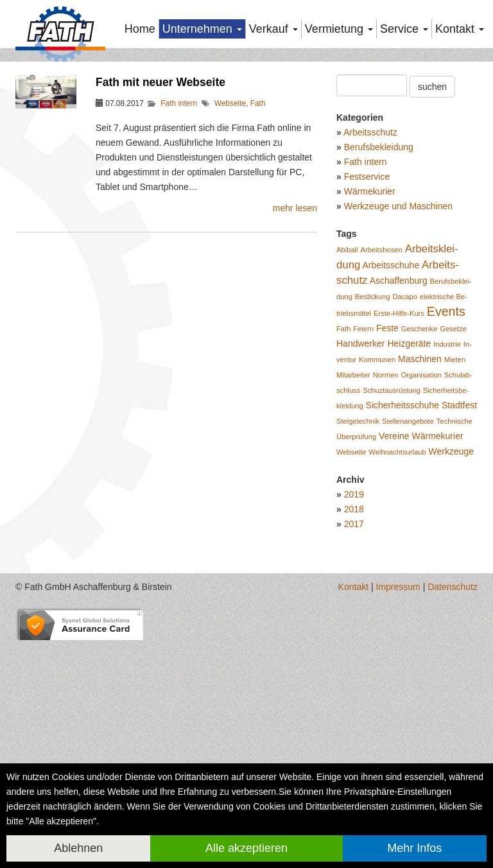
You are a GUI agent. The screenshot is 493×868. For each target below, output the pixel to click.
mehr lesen (295, 358)
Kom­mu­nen (377, 510)
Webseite (230, 254)
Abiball (347, 400)
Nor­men (386, 525)
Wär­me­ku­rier (437, 586)
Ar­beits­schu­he (391, 415)
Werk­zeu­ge (452, 602)
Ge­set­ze (453, 479)
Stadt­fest (459, 555)
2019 (354, 645)
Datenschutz (453, 737)
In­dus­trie (447, 494)
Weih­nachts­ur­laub (397, 602)
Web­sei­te (351, 602)
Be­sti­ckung (373, 447)
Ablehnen (78, 848)
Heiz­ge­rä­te (409, 494)
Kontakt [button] (460, 29)
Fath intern (179, 254)
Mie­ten (455, 510)
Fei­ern (363, 479)
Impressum (398, 737)
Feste (387, 478)
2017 (354, 674)
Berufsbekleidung (379, 297)
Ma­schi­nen (420, 509)
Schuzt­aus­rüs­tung (392, 541)
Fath (258, 254)
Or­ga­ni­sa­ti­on (421, 525)
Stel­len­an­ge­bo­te (408, 571)
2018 (354, 659)
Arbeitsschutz (370, 282)
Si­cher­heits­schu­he (402, 555)
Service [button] (404, 29)
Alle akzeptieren (246, 848)
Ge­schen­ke (419, 479)
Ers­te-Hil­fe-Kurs (399, 464)
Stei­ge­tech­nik (358, 571)
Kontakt (353, 737)
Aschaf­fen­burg (399, 431)
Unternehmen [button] (202, 29)
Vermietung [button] (339, 29)
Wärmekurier (370, 342)
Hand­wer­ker (360, 494)
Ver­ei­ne (394, 586)
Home (140, 29)
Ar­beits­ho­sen (381, 400)
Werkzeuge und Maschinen (398, 356)
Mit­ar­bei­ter (353, 525)
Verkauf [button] (273, 29)
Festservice (367, 327)
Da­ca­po (405, 447)
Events (446, 462)
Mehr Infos (414, 848)
